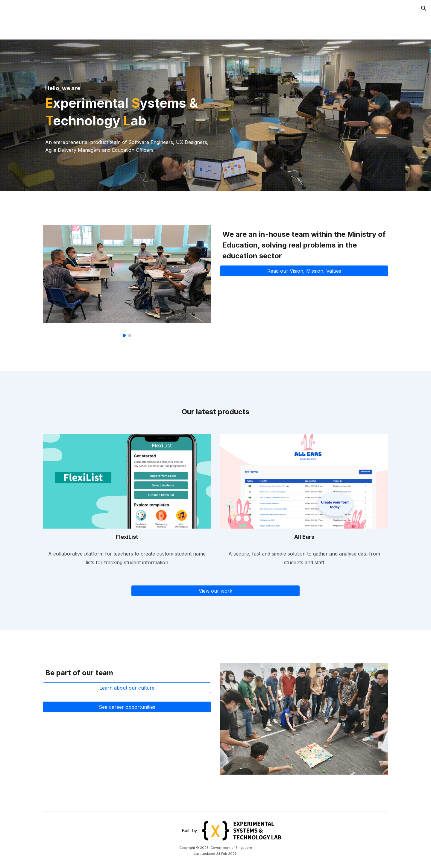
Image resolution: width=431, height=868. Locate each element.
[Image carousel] (127, 281)
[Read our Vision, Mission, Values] (304, 271)
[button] (424, 8)
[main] (127, 103)
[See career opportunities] (127, 707)
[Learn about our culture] (127, 688)
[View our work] (215, 591)
